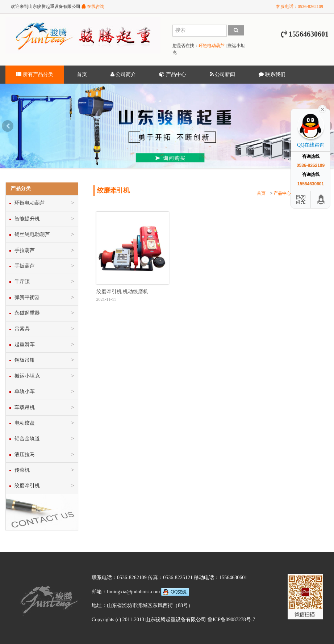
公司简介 (123, 75)
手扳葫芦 (25, 266)
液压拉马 (25, 454)
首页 (82, 74)
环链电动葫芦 (212, 46)
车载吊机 (25, 407)
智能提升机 (27, 219)
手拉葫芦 (25, 250)
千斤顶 (22, 281)
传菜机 (22, 470)
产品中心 (173, 75)
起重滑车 (25, 344)
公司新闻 (223, 75)
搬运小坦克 (27, 376)
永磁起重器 (27, 313)
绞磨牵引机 (27, 486)
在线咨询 (93, 7)
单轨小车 (25, 392)
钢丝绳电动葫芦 (32, 234)
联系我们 (272, 75)
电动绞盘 (25, 423)
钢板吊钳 (25, 360)
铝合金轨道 (27, 439)
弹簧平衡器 (27, 297)
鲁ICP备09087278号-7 (231, 620)
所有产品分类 (35, 75)
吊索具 (22, 329)
